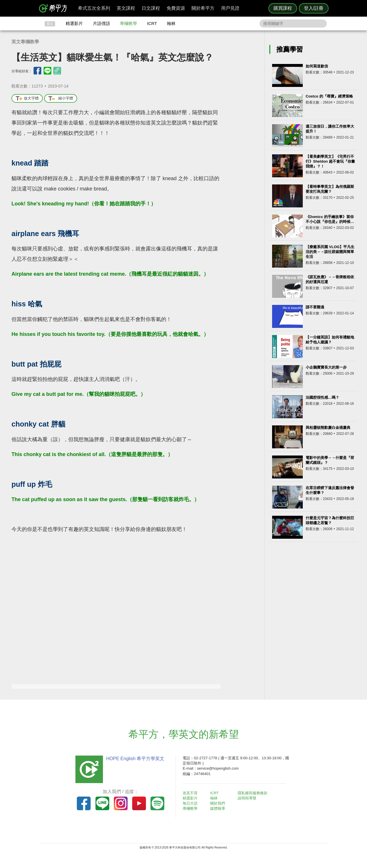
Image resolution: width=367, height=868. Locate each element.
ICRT (152, 23)
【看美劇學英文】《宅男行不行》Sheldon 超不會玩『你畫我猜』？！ (330, 161)
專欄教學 (128, 23)
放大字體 (27, 99)
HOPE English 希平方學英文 (135, 759)
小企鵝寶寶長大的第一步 (326, 367)
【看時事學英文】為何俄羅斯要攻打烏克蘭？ (330, 189)
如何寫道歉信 (317, 66)
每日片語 (190, 803)
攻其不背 (190, 793)
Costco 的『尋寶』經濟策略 (329, 96)
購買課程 (283, 8)
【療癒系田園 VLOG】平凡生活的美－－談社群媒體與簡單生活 (330, 252)
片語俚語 (101, 23)
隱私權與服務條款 (253, 793)
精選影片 (74, 23)
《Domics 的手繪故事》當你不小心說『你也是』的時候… (330, 219)
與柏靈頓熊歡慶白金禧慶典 (328, 428)
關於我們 (218, 803)
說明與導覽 (247, 798)
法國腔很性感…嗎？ (322, 397)
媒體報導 (218, 808)
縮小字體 (61, 99)
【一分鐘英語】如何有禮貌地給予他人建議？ (330, 340)
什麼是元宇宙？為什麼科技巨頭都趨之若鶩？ (330, 520)
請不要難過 (315, 307)
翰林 (171, 23)
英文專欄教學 (25, 42)
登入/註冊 (314, 8)
